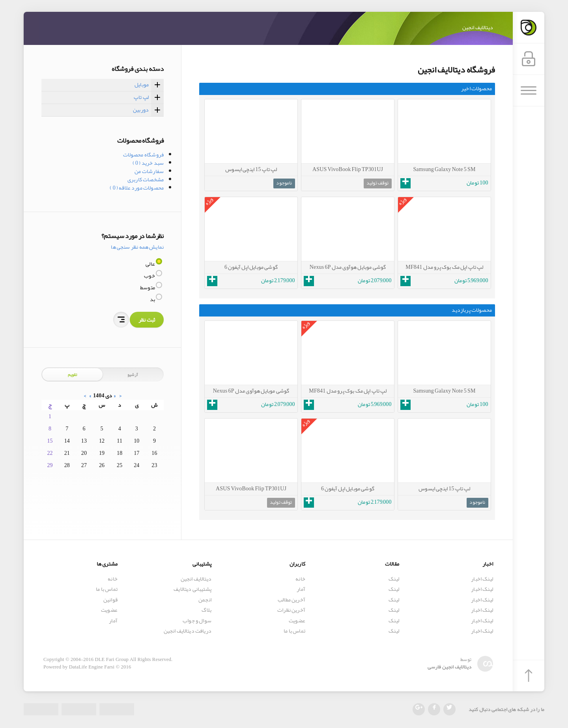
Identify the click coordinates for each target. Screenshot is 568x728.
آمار (301, 589)
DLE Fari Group (112, 659)
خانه (300, 579)
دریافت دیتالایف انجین (188, 631)
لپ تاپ (141, 97)
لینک (394, 579)
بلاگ (206, 610)
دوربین (141, 110)
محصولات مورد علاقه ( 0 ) (137, 188)
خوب (150, 276)
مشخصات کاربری (146, 179)
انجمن (205, 600)
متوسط (148, 287)
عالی (151, 264)
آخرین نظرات (291, 610)
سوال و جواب (197, 621)
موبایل (142, 84)
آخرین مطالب (291, 600)
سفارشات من (149, 171)
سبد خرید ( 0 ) (148, 163)
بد (153, 299)
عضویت (297, 621)
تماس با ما (294, 631)
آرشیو (133, 374)
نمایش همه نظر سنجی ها (137, 247)
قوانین (110, 600)
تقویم (73, 374)
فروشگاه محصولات (143, 155)
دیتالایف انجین (196, 579)
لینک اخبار (482, 579)
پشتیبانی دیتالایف (192, 589)
